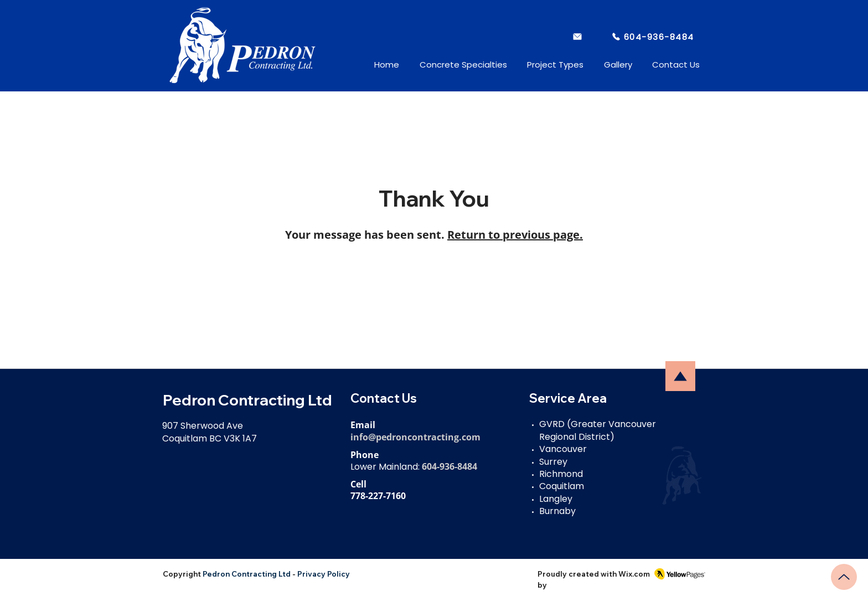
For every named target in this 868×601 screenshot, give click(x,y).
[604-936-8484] (652, 37)
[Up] (844, 577)
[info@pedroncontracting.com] (578, 37)
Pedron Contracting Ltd (247, 574)
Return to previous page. (515, 235)
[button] (454, 65)
